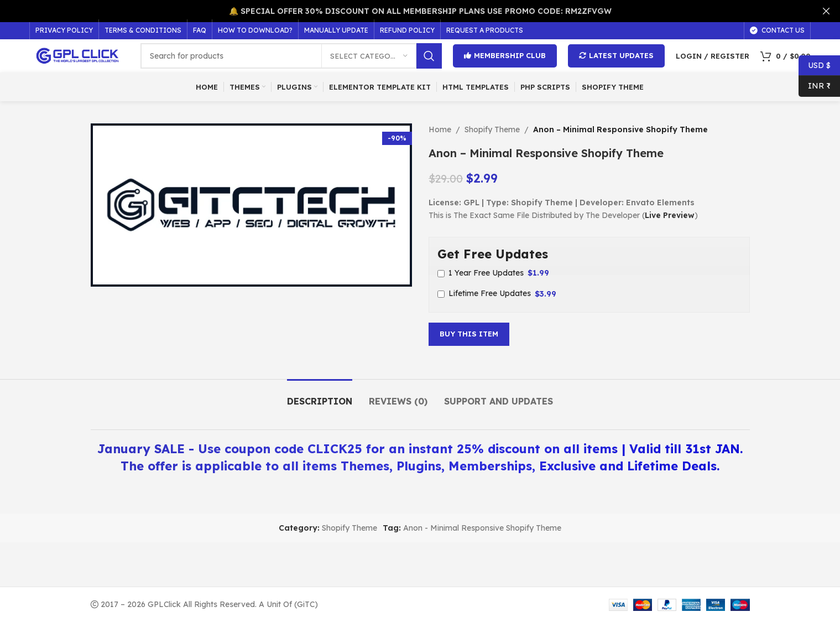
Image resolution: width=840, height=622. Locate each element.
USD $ (815, 66)
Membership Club (505, 56)
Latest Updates (616, 56)
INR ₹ (815, 86)
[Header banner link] (403, 11)
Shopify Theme (492, 129)
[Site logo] (79, 55)
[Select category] (369, 56)
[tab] (320, 396)
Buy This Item (469, 334)
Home (440, 129)
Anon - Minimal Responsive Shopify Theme (482, 528)
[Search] (291, 56)
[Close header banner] (826, 11)
